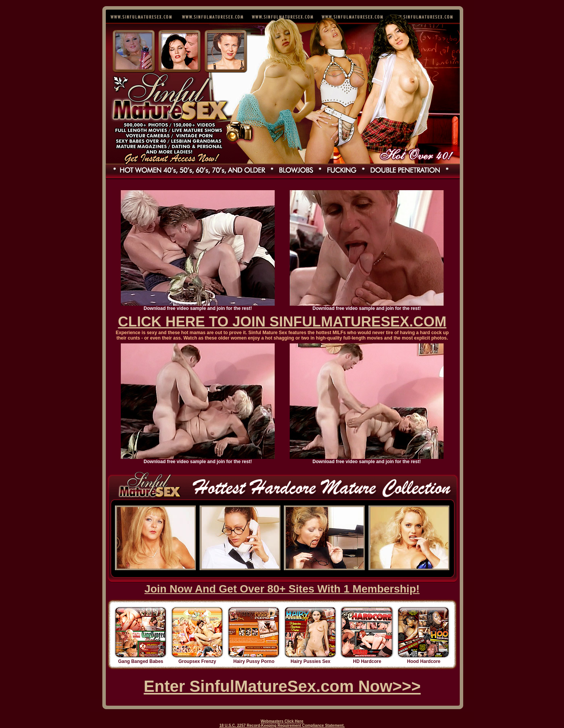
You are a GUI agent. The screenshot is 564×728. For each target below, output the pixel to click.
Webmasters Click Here (282, 721)
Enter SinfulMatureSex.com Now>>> (282, 686)
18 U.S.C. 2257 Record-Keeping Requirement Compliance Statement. (282, 725)
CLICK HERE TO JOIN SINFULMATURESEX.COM (282, 322)
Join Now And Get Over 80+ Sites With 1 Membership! (282, 589)
